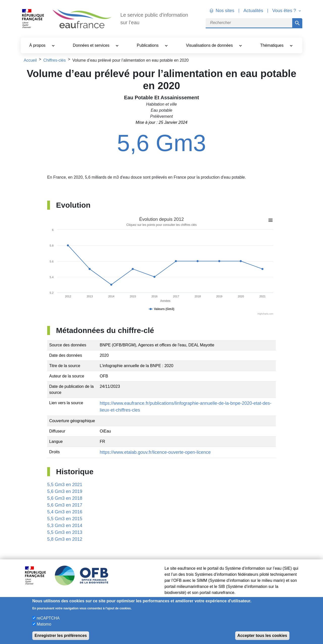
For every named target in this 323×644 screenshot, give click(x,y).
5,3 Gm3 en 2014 (65, 526)
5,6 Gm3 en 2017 (65, 505)
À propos (38, 45)
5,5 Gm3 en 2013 (65, 532)
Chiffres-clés (55, 60)
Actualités (253, 11)
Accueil (30, 60)
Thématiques (272, 45)
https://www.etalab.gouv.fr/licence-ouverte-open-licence (155, 452)
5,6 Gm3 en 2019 (65, 491)
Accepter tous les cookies (262, 636)
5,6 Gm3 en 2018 (65, 498)
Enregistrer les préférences (61, 636)
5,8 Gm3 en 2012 (65, 539)
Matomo (44, 624)
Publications (148, 45)
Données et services (92, 45)
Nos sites (225, 11)
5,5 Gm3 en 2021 (65, 485)
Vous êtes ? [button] (285, 11)
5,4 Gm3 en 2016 (65, 512)
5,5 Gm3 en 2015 (65, 519)
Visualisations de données (210, 45)
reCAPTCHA (48, 618)
